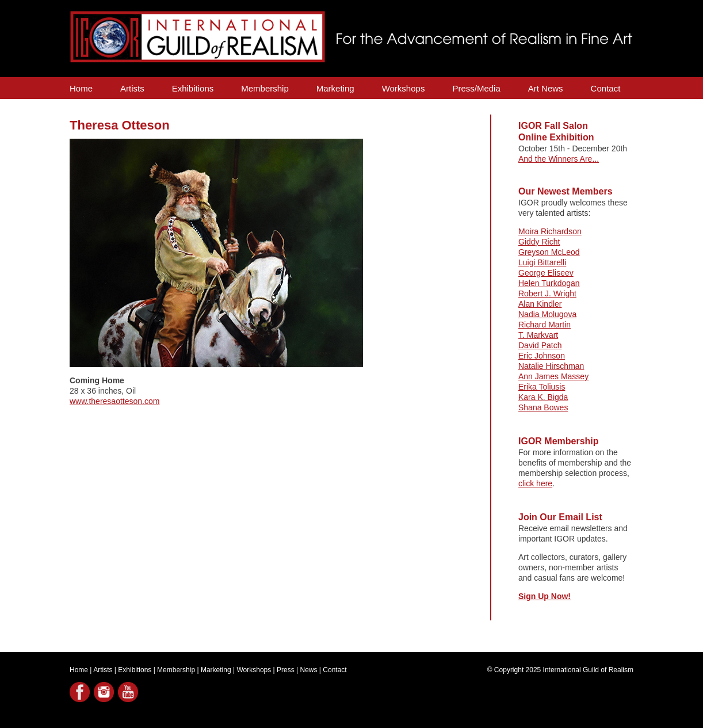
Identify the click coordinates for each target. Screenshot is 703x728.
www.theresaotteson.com (114, 401)
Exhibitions (193, 88)
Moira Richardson (550, 231)
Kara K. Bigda (543, 397)
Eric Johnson (542, 356)
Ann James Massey (553, 376)
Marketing (335, 88)
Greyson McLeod (549, 252)
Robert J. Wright (547, 294)
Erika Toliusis (542, 387)
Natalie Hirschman (551, 366)
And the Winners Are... (559, 159)
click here (535, 483)
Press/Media (476, 88)
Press (286, 670)
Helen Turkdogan (549, 283)
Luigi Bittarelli (542, 262)
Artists (132, 88)
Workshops (404, 88)
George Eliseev (546, 273)
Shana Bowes (543, 407)
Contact (606, 88)
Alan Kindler (540, 304)
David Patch (540, 345)
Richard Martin (545, 325)
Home (81, 88)
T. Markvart (538, 335)
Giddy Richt (539, 242)
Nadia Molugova (547, 314)
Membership (265, 88)
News (309, 670)
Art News (546, 88)
